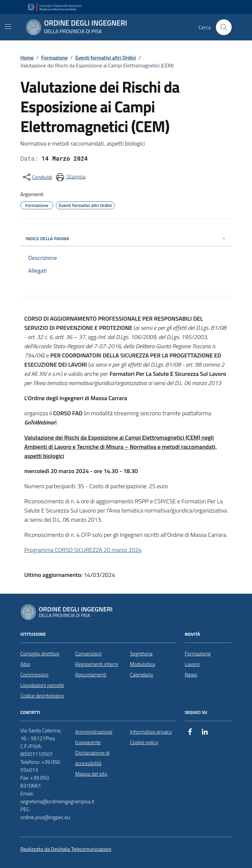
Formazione (54, 57)
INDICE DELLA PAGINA (126, 238)
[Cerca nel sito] (224, 27)
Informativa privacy (151, 732)
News (191, 674)
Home (27, 57)
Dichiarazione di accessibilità (92, 758)
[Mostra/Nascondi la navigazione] (8, 27)
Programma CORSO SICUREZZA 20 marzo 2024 (83, 550)
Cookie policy (144, 742)
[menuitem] (70, 177)
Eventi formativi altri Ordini (105, 57)
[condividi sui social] (37, 177)
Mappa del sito (91, 774)
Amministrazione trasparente (94, 737)
